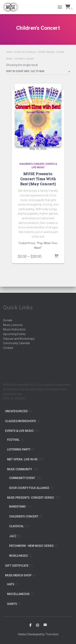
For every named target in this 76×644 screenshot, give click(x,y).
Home (9, 52)
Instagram (37, 625)
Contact (8, 348)
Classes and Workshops (19, 339)
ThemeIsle (52, 634)
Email (45, 625)
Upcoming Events (14, 334)
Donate (8, 320)
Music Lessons (13, 325)
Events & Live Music (25, 52)
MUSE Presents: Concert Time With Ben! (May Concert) (38, 179)
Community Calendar (17, 343)
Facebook (30, 625)
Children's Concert (32, 164)
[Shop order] (38, 72)
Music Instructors (14, 329)
